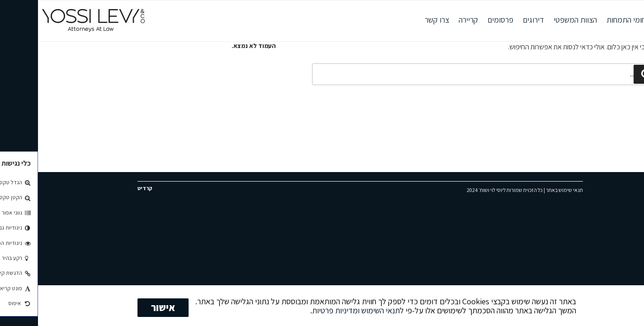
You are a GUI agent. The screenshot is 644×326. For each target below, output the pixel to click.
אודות (631, 20)
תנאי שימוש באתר (526, 190)
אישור (125, 307)
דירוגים (495, 20)
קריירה (430, 20)
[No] (633, 306)
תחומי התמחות (591, 20)
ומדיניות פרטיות (298, 310)
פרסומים (462, 20)
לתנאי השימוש (345, 310)
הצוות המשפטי (537, 20)
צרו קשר (399, 20)
